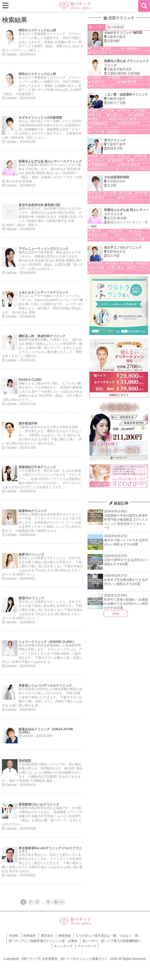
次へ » (58, 902)
